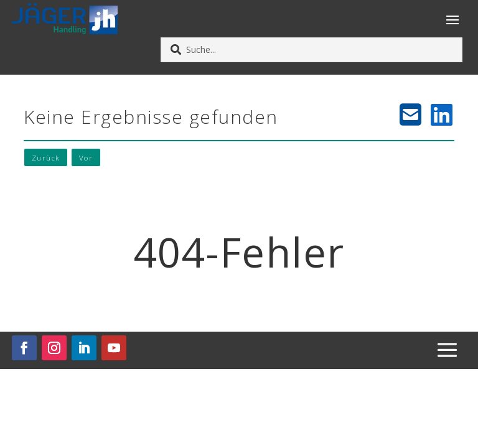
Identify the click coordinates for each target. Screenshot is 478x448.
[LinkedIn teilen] (442, 114)
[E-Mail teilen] (411, 114)
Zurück (46, 158)
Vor (87, 158)
